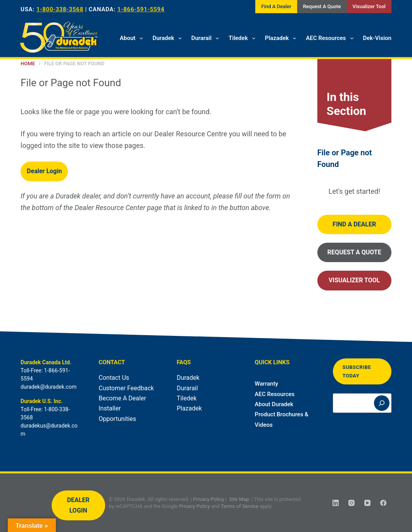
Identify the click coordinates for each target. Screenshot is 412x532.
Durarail (207, 38)
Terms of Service (240, 506)
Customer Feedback (126, 388)
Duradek (169, 38)
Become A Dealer (122, 398)
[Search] (382, 403)
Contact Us (114, 378)
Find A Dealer (276, 6)
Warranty (267, 384)
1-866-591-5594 (141, 9)
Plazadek (282, 38)
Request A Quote (322, 6)
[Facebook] (383, 503)
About (133, 38)
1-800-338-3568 (60, 9)
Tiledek (243, 38)
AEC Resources (331, 38)
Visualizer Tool (369, 6)
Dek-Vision (377, 38)
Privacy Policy (209, 499)
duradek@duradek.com (48, 387)
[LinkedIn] (336, 503)
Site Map (239, 499)
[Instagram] (351, 503)
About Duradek (274, 404)
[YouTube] (367, 503)
